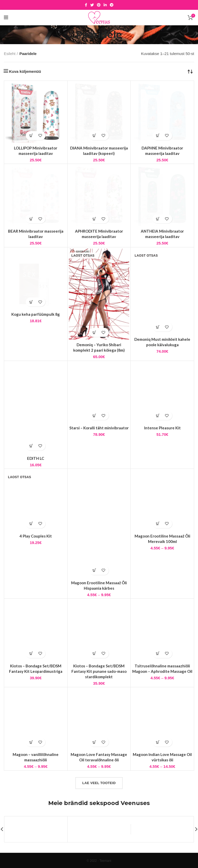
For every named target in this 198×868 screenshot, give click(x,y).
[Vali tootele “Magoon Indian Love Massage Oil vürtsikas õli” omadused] (158, 742)
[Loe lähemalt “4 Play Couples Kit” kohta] (31, 524)
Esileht (10, 54)
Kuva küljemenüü (25, 71)
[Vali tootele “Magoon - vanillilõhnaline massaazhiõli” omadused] (31, 742)
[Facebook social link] (86, 5)
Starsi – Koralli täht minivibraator (99, 428)
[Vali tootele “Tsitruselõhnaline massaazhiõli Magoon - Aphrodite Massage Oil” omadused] (158, 654)
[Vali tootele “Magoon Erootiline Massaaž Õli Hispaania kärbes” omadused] (94, 570)
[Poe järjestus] (190, 71)
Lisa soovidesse (40, 136)
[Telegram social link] (112, 5)
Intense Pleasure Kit (162, 428)
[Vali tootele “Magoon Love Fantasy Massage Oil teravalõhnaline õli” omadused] (94, 742)
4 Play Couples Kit (36, 536)
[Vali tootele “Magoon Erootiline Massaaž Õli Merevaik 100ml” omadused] (158, 524)
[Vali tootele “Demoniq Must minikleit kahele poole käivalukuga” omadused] (158, 327)
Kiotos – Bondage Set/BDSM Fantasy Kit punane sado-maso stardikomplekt (99, 671)
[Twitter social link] (92, 5)
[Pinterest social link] (99, 5)
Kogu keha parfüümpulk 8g (36, 314)
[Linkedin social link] (105, 5)
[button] (31, 136)
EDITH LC (36, 458)
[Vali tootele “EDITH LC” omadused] (31, 446)
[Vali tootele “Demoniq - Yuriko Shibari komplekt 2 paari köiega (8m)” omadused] (94, 332)
